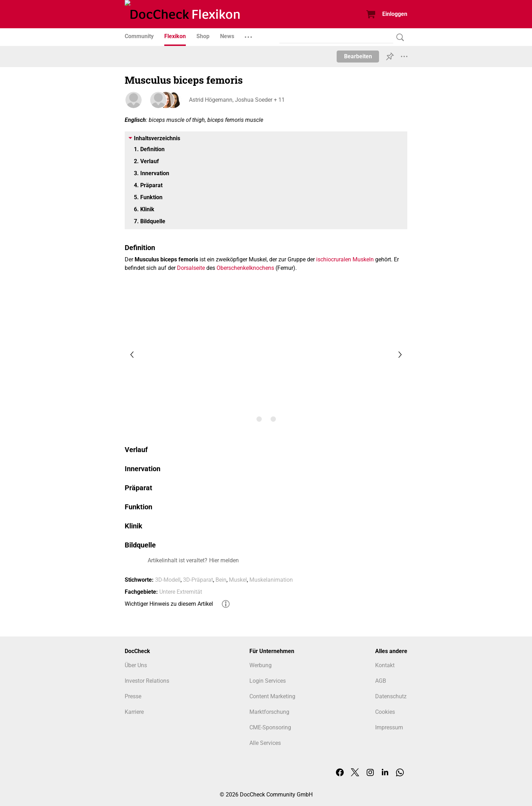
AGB (381, 681)
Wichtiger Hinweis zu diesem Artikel (169, 604)
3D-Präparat (198, 580)
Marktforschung (269, 712)
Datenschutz (391, 696)
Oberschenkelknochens (245, 268)
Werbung (261, 665)
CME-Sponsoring (270, 727)
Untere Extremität (181, 592)
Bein (221, 580)
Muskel (238, 580)
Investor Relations (147, 681)
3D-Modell (168, 580)
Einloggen (395, 14)
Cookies (385, 712)
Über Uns (136, 665)
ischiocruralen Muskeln (345, 259)
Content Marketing (272, 696)
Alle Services (265, 743)
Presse (133, 696)
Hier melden (224, 560)
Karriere (134, 712)
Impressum (389, 727)
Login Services (268, 681)
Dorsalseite (191, 268)
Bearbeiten (358, 56)
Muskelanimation (271, 580)
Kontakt (385, 665)
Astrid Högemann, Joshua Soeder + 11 (236, 100)
